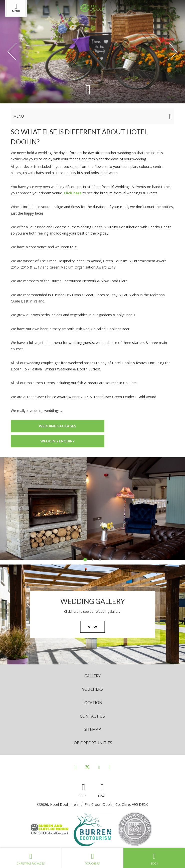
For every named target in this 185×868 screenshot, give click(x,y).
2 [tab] (93, 560)
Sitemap (92, 729)
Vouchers (93, 689)
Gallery (93, 676)
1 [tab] (85, 560)
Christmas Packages (31, 858)
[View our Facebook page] (76, 767)
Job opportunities (92, 743)
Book (154, 858)
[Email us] (102, 789)
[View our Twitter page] (87, 767)
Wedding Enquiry (57, 441)
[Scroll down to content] (88, 89)
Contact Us (92, 716)
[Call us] (83, 789)
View (93, 627)
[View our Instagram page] (99, 767)
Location (92, 703)
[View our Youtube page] (109, 767)
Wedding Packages (57, 426)
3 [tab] (100, 560)
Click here (73, 193)
